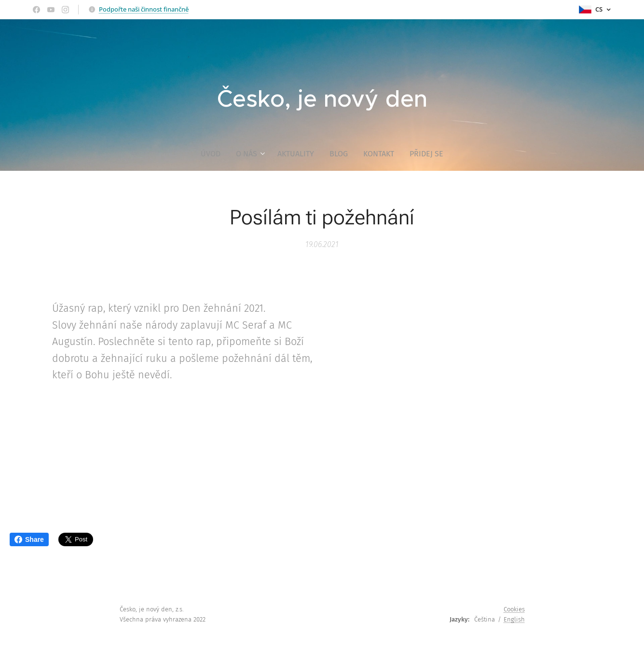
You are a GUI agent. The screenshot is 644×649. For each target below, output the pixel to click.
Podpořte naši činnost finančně (144, 9)
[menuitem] (214, 154)
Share (29, 539)
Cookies (514, 609)
